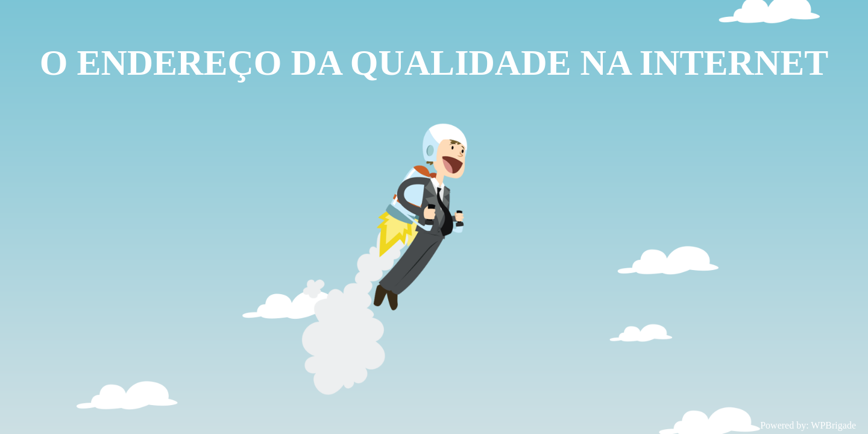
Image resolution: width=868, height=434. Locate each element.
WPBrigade (833, 425)
